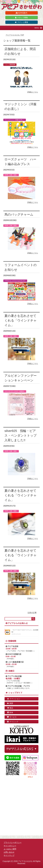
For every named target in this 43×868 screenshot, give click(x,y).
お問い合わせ (9, 852)
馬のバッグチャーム (19, 214)
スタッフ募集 (21, 18)
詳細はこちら (33, 92)
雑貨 (10, 703)
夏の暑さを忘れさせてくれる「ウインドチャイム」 (21, 320)
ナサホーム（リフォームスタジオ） (15, 281)
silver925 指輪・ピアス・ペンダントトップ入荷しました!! (21, 436)
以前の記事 (32, 613)
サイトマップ (9, 855)
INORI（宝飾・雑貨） (11, 175)
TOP (15, 35)
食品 (10, 708)
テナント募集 (21, 22)
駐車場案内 (21, 13)
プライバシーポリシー (13, 843)
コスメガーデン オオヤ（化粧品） (15, 391)
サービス (12, 717)
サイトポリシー (10, 846)
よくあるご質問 (10, 849)
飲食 (10, 712)
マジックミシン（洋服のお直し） (15, 120)
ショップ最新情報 (10, 65)
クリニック (13, 722)
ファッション (13, 699)
